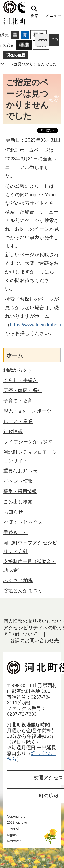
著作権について (20, 634)
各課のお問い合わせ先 (35, 641)
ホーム (15, 355)
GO (55, 40)
